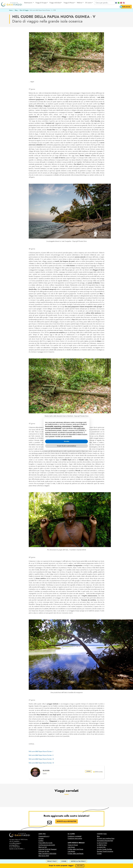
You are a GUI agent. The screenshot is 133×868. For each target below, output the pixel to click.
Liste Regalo (71, 851)
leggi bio (87, 772)
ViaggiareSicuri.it (44, 836)
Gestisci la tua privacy (78, 861)
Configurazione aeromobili (47, 845)
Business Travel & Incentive (105, 851)
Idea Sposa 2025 (44, 856)
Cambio (41, 841)
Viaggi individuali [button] (55, 3)
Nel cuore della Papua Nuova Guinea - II (41, 755)
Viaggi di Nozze (73, 845)
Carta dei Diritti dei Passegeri (48, 849)
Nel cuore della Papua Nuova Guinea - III (41, 759)
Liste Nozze (71, 847)
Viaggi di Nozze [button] (69, 3)
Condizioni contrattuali (75, 836)
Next (102, 54)
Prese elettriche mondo (45, 843)
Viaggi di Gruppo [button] (41, 3)
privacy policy (52, 861)
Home (11, 10)
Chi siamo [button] (88, 3)
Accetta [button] (67, 441)
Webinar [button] (80, 3)
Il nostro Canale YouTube (104, 849)
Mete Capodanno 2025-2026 (47, 854)
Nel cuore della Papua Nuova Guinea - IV (41, 763)
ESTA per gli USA (44, 851)
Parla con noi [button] (124, 7)
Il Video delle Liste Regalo (76, 854)
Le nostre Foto (101, 847)
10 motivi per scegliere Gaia (106, 838)
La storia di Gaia (102, 843)
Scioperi (41, 838)
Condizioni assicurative (75, 838)
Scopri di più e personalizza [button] (66, 446)
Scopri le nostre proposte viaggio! (67, 865)
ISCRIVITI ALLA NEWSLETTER (66, 821)
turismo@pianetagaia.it (15, 843)
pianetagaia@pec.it (14, 845)
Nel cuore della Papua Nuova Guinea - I (41, 751)
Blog (16, 10)
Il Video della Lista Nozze (75, 849)
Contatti (99, 854)
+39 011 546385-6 (14, 841)
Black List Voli (43, 847)
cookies (64, 861)
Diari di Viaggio (24, 10)
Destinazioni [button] (28, 3)
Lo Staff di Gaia (102, 845)
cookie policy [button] (81, 428)
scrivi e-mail (98, 772)
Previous (31, 54)
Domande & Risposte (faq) (105, 841)
